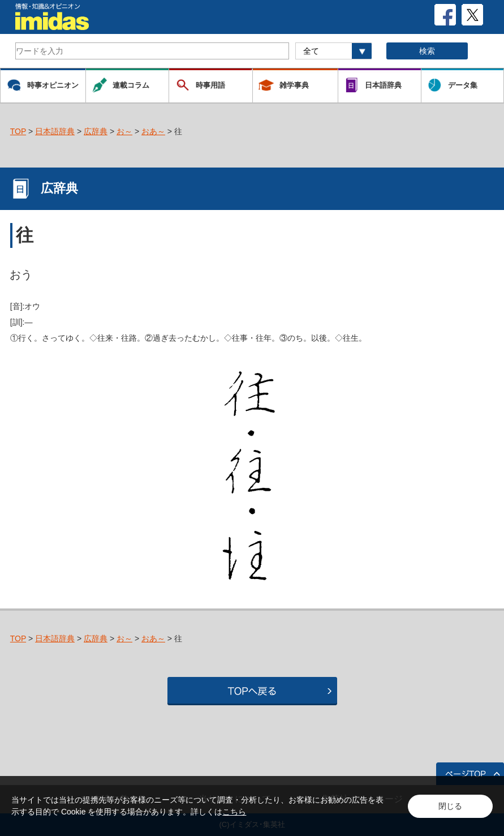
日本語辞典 (55, 131)
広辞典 (96, 131)
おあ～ (153, 131)
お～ (124, 131)
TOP (18, 131)
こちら (234, 812)
